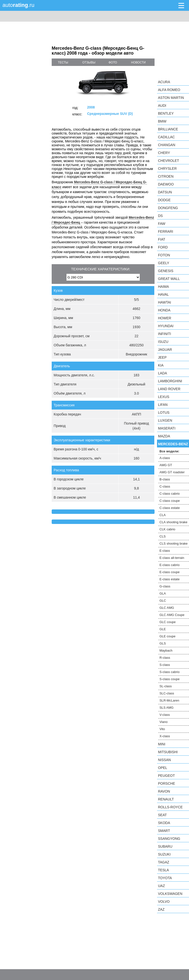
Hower (165, 318)
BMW (162, 121)
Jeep (162, 357)
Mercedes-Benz (173, 444)
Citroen (166, 176)
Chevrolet (169, 161)
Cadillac (166, 137)
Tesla (163, 870)
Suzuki (164, 854)
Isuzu (163, 342)
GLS (163, 643)
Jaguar (165, 350)
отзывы (89, 62)
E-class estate (170, 579)
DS (160, 216)
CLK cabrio (167, 529)
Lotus (164, 413)
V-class (165, 715)
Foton (164, 255)
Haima (163, 287)
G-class (165, 586)
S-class (165, 665)
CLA (163, 515)
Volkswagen (170, 894)
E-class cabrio (170, 565)
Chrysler (167, 168)
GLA (163, 593)
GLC (163, 601)
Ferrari (165, 231)
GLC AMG (167, 608)
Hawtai (165, 302)
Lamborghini (170, 381)
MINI (162, 744)
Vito (162, 729)
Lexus (164, 397)
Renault (166, 799)
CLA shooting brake (173, 522)
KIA (161, 365)
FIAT (162, 239)
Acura (164, 82)
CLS (163, 536)
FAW (162, 224)
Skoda (164, 823)
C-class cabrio (170, 494)
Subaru (165, 846)
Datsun (165, 192)
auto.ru (18, 5)
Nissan (164, 760)
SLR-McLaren (169, 700)
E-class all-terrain (172, 558)
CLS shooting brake (173, 544)
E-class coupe (170, 572)
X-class (165, 736)
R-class (165, 658)
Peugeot (166, 776)
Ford (163, 247)
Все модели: (169, 451)
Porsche (166, 783)
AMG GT (166, 465)
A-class (165, 458)
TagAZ (164, 862)
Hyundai (166, 326)
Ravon (164, 791)
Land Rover (169, 389)
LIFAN (163, 405)
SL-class (166, 686)
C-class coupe (170, 501)
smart (164, 831)
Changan (167, 145)
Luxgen (165, 420)
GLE (163, 629)
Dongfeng (168, 208)
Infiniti (165, 334)
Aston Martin (171, 98)
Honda (164, 310)
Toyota (165, 878)
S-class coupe (170, 679)
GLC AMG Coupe (172, 615)
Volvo (164, 902)
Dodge (164, 200)
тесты (63, 62)
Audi (162, 106)
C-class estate (170, 508)
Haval (163, 294)
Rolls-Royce (170, 807)
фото (113, 62)
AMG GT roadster (172, 472)
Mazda (164, 436)
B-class (165, 479)
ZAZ (161, 909)
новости (138, 62)
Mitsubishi (168, 752)
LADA (163, 373)
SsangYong (169, 839)
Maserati (167, 428)
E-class (165, 551)
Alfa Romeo (169, 90)
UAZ (161, 886)
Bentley (166, 113)
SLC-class (167, 693)
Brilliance (168, 129)
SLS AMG (166, 708)
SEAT (162, 815)
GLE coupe (167, 636)
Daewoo (166, 184)
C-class (165, 486)
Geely (164, 263)
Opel (163, 768)
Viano (164, 722)
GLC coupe (168, 622)
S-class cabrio (170, 672)
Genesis (166, 271)
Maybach (166, 651)
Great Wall (169, 279)
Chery (164, 153)
